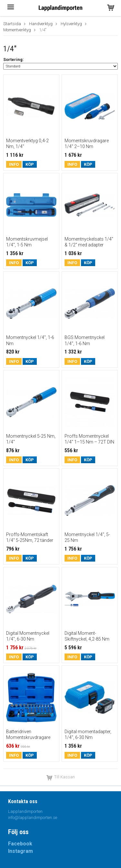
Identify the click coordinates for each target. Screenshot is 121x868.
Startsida (12, 24)
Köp (30, 164)
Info (14, 164)
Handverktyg (41, 24)
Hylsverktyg (71, 24)
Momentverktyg (17, 30)
